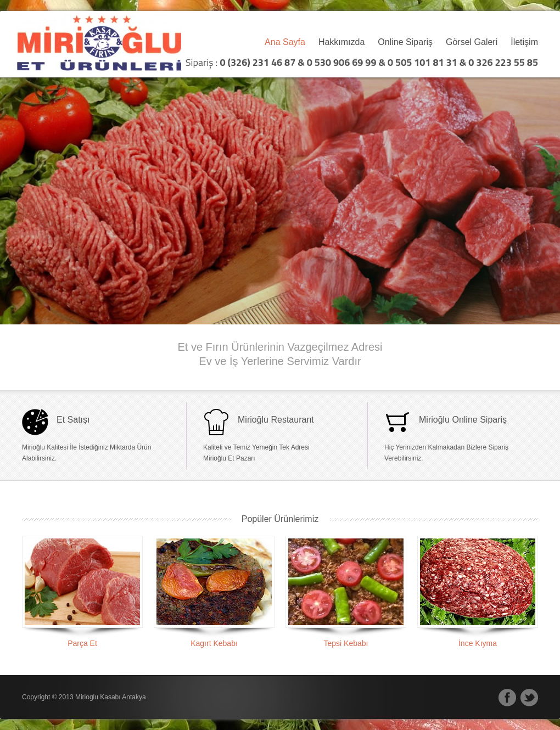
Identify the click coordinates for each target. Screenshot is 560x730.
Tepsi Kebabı (346, 643)
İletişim (524, 42)
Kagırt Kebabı (214, 643)
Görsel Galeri (472, 42)
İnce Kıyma (478, 643)
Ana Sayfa (285, 42)
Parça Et (82, 643)
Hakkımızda (341, 42)
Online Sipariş (405, 42)
